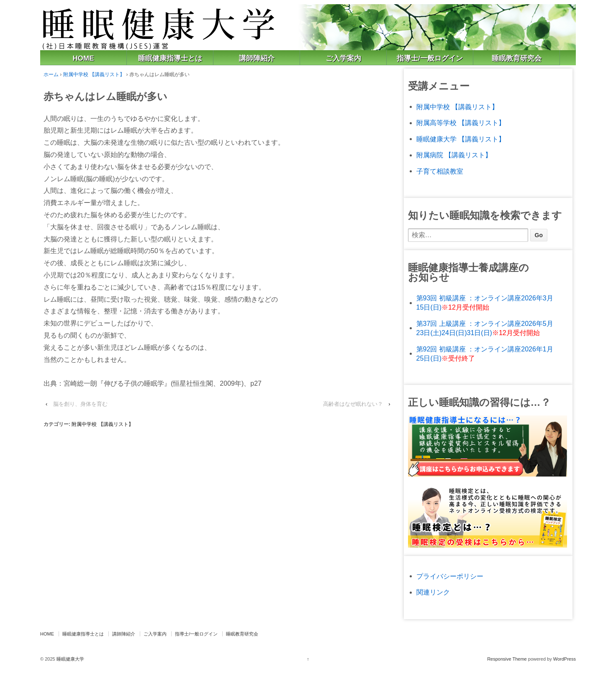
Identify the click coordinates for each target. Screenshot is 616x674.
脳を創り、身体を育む (80, 404)
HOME (83, 58)
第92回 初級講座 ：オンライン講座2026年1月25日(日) (485, 354)
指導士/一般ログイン (430, 58)
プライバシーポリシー (450, 576)
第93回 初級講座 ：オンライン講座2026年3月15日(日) (485, 303)
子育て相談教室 (440, 171)
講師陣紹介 (257, 58)
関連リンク (433, 592)
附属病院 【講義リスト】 (454, 155)
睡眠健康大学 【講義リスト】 (461, 139)
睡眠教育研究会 (517, 58)
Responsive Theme (507, 659)
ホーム (51, 74)
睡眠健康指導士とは (170, 58)
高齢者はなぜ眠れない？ (353, 404)
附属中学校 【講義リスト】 (94, 74)
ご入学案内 (343, 58)
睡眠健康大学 (70, 659)
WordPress (565, 659)
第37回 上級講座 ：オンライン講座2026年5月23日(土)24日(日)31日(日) (485, 328)
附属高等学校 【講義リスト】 (461, 123)
